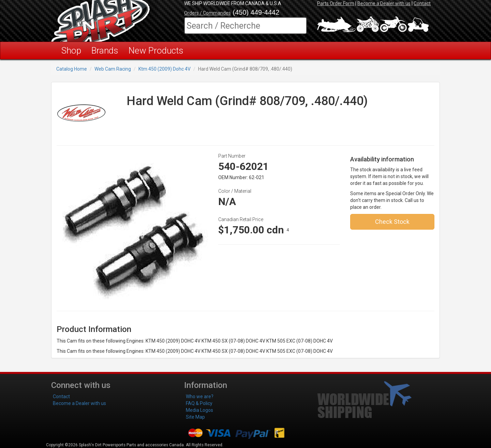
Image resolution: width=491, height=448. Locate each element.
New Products (156, 50)
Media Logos (199, 410)
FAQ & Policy (199, 403)
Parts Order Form (336, 3)
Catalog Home (72, 69)
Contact (422, 3)
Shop (71, 50)
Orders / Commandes (207, 13)
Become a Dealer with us (384, 3)
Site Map (195, 417)
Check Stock (392, 222)
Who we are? (200, 396)
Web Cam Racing (113, 69)
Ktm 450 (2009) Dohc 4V (165, 69)
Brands (105, 50)
